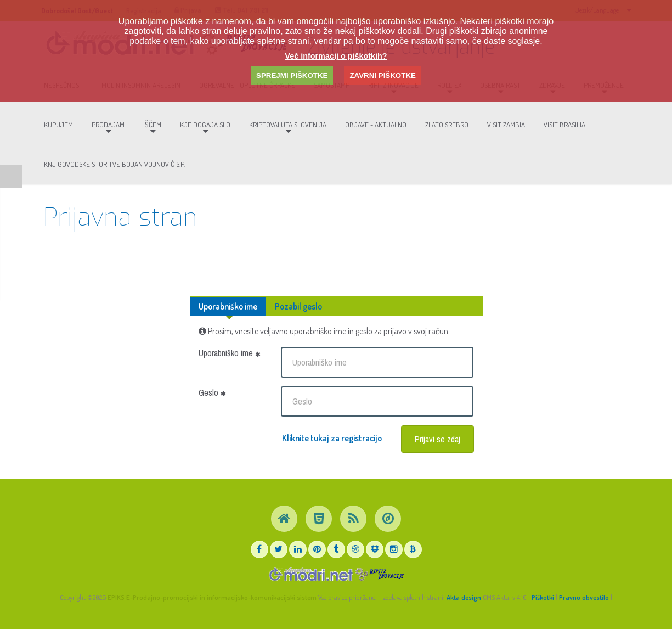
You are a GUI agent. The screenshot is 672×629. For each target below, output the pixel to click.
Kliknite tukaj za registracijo (332, 438)
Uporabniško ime (228, 306)
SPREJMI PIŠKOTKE (292, 75)
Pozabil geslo (298, 306)
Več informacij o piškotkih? (336, 56)
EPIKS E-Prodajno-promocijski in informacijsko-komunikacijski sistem (212, 597)
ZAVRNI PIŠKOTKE (382, 75)
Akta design (464, 597)
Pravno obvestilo (584, 597)
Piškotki (543, 597)
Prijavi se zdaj (437, 439)
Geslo (212, 392)
